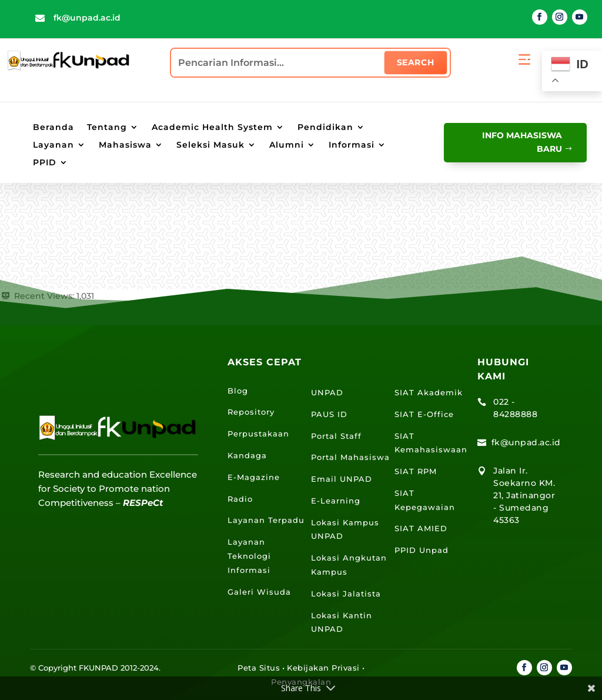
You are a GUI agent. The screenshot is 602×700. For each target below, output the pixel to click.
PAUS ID (329, 414)
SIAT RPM (416, 471)
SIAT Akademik (429, 392)
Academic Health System (212, 128)
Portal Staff (336, 436)
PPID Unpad (422, 550)
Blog (238, 391)
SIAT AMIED (421, 528)
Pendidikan (325, 128)
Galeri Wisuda (259, 592)
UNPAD (327, 392)
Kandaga (247, 455)
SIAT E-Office (424, 414)
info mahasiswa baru (520, 142)
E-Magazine (254, 477)
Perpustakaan (258, 434)
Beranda (53, 128)
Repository (251, 412)
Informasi (352, 145)
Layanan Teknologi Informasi (249, 556)
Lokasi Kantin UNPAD (342, 622)
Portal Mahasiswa (350, 457)
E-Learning (336, 501)
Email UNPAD (342, 479)
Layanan (53, 145)
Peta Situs (259, 668)
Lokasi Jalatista (346, 594)
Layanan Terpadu (266, 520)
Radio (240, 499)
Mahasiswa (125, 145)
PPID (45, 163)
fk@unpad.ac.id (87, 18)
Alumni (287, 145)
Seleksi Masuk (210, 145)
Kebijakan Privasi (323, 668)
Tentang (107, 128)
